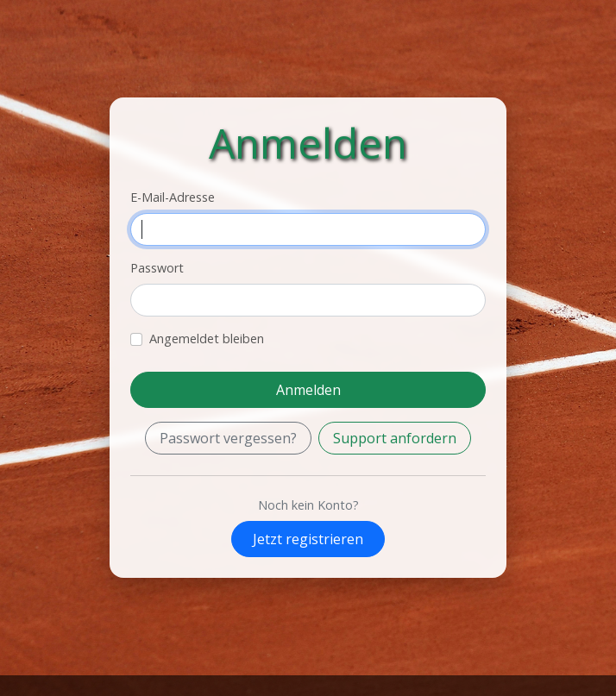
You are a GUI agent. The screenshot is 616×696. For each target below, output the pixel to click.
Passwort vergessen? (228, 438)
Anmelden (308, 390)
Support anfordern (395, 438)
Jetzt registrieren (308, 539)
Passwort (157, 268)
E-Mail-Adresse (173, 197)
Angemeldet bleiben (207, 339)
